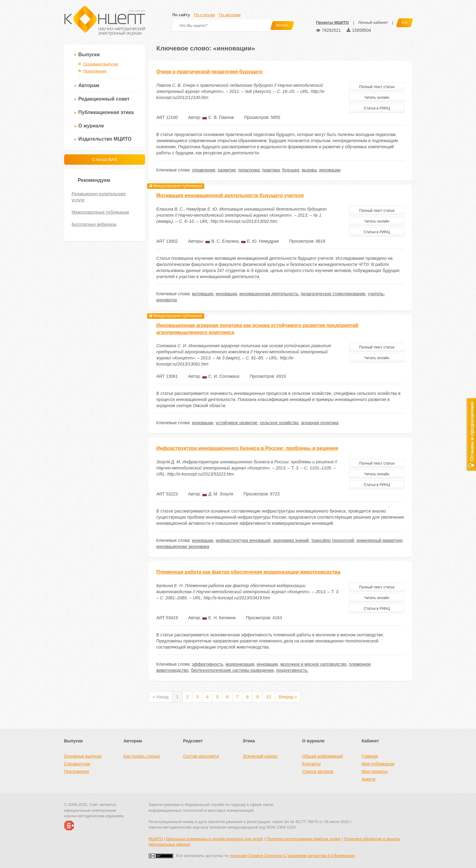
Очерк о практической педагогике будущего (209, 72)
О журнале (91, 126)
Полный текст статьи (377, 87)
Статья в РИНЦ (377, 108)
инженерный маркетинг (379, 540)
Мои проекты (375, 771)
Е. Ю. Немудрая (260, 241)
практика (271, 170)
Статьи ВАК (105, 159)
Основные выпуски (101, 64)
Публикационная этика (106, 112)
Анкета (369, 779)
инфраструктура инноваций (243, 540)
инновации (330, 170)
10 (269, 697)
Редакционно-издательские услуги (99, 197)
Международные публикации (100, 212)
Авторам (89, 85)
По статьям (205, 15)
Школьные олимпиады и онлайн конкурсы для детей (214, 839)
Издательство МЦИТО (105, 139)
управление (204, 170)
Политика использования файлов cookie (303, 839)
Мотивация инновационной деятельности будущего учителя (230, 195)
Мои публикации (378, 764)
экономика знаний (291, 540)
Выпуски (89, 55)
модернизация (240, 664)
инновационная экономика (183, 546)
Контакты (311, 764)
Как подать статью (142, 756)
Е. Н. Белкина (219, 618)
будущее (291, 170)
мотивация (203, 294)
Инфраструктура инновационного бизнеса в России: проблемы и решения (247, 448)
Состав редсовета (201, 756)
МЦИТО (156, 839)
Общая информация (323, 756)
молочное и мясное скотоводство (313, 664)
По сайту (181, 15)
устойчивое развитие (236, 423)
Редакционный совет (104, 99)
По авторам (230, 15)
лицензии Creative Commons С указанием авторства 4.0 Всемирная (292, 856)
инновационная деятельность (269, 294)
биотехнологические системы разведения (232, 670)
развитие (227, 170)
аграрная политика (320, 423)
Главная (370, 756)
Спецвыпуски (77, 764)
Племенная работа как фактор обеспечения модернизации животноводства (248, 572)
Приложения (95, 71)
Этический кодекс (260, 756)
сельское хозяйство (279, 423)
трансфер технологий (333, 540)
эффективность (208, 664)
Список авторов (318, 771)
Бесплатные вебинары (94, 224)
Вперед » (288, 697)
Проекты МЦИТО (332, 22)
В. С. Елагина (222, 241)
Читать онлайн (377, 97)
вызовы (309, 170)
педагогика (249, 170)
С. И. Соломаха (221, 376)
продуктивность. (292, 670)
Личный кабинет (373, 22)
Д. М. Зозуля (218, 494)
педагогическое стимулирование (333, 294)
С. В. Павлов (218, 117)
